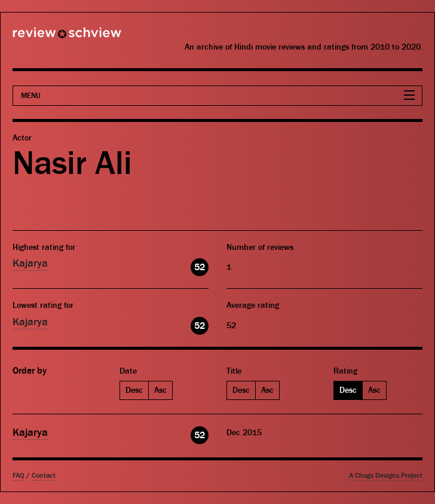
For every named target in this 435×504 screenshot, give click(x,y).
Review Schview (47, 38)
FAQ (19, 476)
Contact (44, 476)
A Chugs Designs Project (386, 476)
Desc (134, 390)
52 (200, 267)
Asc (160, 390)
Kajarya (30, 263)
